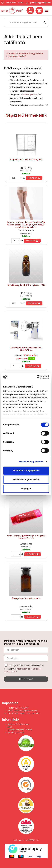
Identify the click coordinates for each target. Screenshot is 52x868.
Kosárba (34, 178)
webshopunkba (30, 95)
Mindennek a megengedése (26, 470)
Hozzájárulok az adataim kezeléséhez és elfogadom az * (24, 668)
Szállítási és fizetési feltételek (20, 730)
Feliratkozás (26, 679)
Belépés (30, 11)
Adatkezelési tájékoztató (18, 724)
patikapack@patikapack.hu (41, 3)
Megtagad (26, 489)
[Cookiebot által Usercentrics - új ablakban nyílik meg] (37, 377)
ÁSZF (10, 727)
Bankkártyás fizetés (16, 733)
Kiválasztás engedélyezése (26, 479)
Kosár (39, 11)
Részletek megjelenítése (31, 462)
